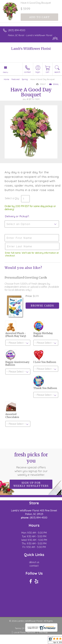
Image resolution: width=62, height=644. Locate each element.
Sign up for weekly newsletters (31, 484)
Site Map (43, 632)
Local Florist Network (24, 632)
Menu (6, 72)
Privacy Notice (40, 628)
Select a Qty (12, 198)
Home (7, 79)
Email (54, 84)
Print (41, 84)
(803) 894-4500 (17, 30)
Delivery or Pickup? (17, 216)
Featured (15, 79)
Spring (25, 79)
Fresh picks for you (31, 464)
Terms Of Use (22, 628)
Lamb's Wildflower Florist (31, 49)
